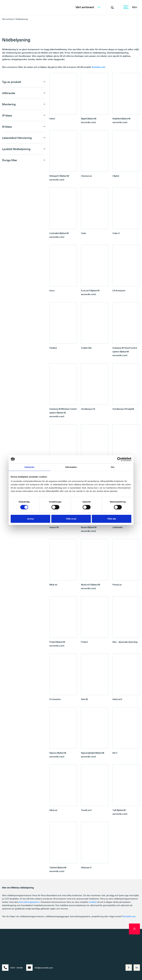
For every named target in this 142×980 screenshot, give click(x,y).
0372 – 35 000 (12, 968)
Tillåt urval (71, 519)
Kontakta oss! (98, 67)
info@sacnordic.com (40, 968)
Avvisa (31, 519)
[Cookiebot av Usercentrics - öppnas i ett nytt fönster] (119, 459)
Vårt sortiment (88, 7)
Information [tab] (71, 467)
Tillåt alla (112, 519)
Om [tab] (113, 467)
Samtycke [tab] (29, 467)
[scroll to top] (134, 929)
